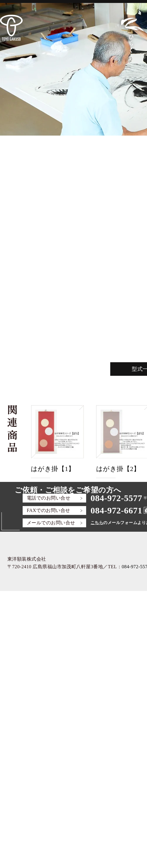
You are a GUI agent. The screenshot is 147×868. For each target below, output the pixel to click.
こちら (97, 523)
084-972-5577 (116, 498)
